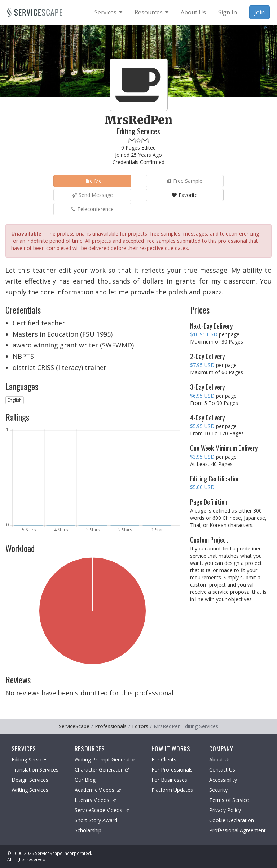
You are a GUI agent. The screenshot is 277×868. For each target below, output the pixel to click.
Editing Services (30, 759)
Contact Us (222, 770)
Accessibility (223, 780)
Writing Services (30, 790)
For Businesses (169, 780)
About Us (220, 759)
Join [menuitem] (260, 12)
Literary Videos (95, 800)
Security (218, 790)
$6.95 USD (202, 396)
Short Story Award (96, 820)
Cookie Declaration (232, 820)
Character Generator (102, 770)
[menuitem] (108, 12)
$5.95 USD (202, 426)
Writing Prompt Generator (105, 759)
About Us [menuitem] (193, 12)
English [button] (15, 400)
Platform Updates (172, 790)
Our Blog (85, 780)
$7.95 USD (202, 365)
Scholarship (88, 830)
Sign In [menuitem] (228, 12)
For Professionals (172, 770)
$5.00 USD (202, 487)
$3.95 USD (202, 457)
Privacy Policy (225, 810)
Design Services (30, 780)
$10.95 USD (204, 334)
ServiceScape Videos (102, 810)
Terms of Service (229, 800)
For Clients (164, 759)
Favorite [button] (185, 195)
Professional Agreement (238, 830)
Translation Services (35, 770)
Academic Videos (98, 790)
